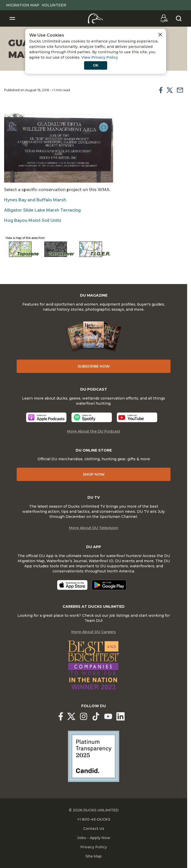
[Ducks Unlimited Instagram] (84, 716)
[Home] (95, 18)
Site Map (94, 856)
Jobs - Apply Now (94, 838)
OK (96, 65)
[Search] (179, 18)
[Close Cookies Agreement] (160, 35)
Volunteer (54, 5)
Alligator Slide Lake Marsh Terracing (42, 210)
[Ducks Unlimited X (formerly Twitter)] (71, 716)
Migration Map (23, 5)
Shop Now (94, 474)
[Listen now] (46, 417)
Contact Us (94, 829)
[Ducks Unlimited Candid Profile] (94, 756)
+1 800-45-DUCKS (94, 819)
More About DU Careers (94, 632)
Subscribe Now (94, 366)
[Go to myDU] (164, 18)
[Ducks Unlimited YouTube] (108, 716)
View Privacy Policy (100, 57)
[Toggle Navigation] (12, 18)
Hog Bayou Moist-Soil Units (33, 220)
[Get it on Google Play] (109, 585)
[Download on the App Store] (72, 585)
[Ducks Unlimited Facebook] (61, 716)
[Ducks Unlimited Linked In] (120, 716)
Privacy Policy (94, 847)
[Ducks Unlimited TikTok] (96, 716)
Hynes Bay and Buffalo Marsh (35, 200)
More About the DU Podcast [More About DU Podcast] (94, 431)
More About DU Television (94, 528)
